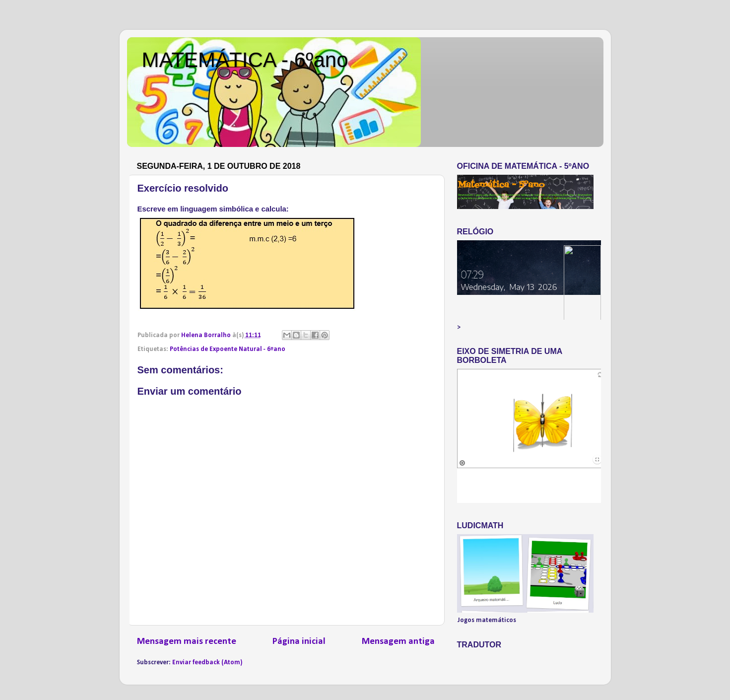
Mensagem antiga (398, 642)
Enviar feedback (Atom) (207, 663)
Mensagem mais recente (187, 642)
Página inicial (299, 642)
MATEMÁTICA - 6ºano (245, 60)
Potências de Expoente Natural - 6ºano (228, 349)
